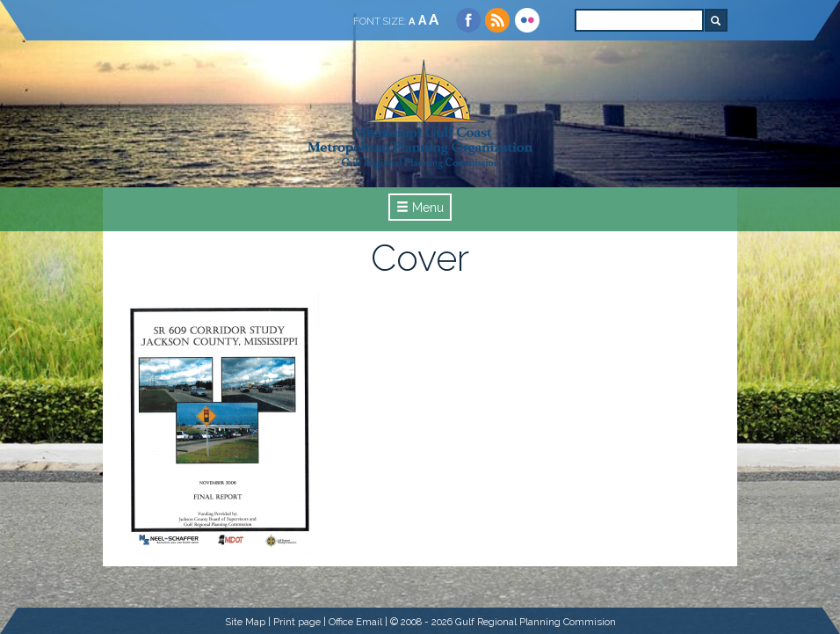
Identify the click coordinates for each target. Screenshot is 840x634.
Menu (420, 208)
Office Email (355, 622)
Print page (297, 622)
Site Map (245, 622)
